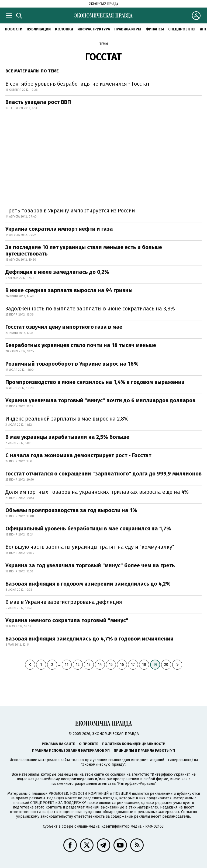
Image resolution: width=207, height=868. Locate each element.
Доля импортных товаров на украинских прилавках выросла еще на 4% (97, 492)
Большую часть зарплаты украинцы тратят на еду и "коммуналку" (90, 547)
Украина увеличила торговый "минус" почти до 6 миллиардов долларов (100, 400)
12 (78, 665)
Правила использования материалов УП (71, 750)
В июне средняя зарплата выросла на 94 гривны (69, 290)
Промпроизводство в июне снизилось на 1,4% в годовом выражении (95, 382)
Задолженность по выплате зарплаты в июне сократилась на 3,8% (90, 309)
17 (133, 665)
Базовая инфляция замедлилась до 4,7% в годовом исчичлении (89, 639)
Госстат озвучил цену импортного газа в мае (64, 327)
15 (111, 665)
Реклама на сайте (58, 744)
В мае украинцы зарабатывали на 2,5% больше (67, 437)
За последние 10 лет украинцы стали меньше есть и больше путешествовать (84, 250)
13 (89, 665)
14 (100, 665)
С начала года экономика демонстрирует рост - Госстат (78, 455)
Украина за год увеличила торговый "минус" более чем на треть (90, 565)
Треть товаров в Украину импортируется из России (70, 211)
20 (166, 665)
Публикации (39, 29)
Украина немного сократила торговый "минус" (67, 620)
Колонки (64, 29)
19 (155, 665)
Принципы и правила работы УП (144, 750)
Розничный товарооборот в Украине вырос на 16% (72, 364)
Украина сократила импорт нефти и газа (59, 229)
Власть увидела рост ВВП (38, 102)
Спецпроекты (182, 29)
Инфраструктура (94, 29)
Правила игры (128, 29)
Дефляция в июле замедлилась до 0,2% (57, 272)
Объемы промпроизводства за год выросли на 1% (71, 510)
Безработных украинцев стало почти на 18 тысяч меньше (81, 345)
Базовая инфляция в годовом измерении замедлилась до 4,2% (88, 584)
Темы (104, 44)
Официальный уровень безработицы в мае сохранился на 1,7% (88, 528)
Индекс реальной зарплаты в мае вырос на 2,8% (67, 419)
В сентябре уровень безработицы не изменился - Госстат (78, 84)
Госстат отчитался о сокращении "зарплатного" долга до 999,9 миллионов (103, 474)
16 (122, 665)
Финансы (155, 29)
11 (67, 665)
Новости (14, 29)
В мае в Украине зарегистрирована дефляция (64, 602)
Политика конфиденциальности (134, 744)
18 (144, 665)
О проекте (89, 744)
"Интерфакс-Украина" (170, 774)
